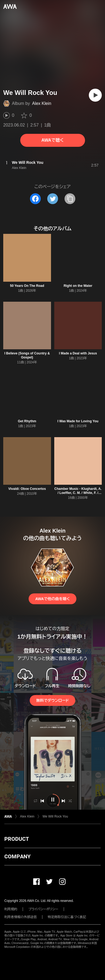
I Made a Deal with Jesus (78, 353)
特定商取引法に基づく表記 (67, 917)
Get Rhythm (27, 421)
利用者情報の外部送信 (21, 917)
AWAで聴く (52, 140)
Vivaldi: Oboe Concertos (27, 489)
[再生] (95, 95)
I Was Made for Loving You (78, 421)
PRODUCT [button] (17, 839)
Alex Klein (42, 103)
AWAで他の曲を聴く (52, 599)
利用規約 (11, 909)
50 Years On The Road (27, 286)
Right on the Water (78, 286)
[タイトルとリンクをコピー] (70, 199)
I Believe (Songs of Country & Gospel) (27, 355)
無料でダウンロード (52, 700)
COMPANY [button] (17, 856)
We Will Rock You (55, 816)
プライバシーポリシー (43, 909)
